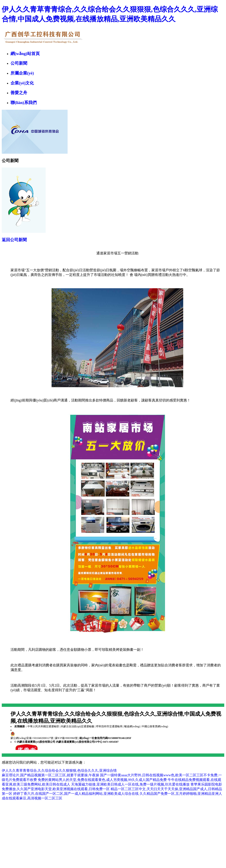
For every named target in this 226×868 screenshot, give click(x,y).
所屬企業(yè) (22, 73)
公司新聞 (19, 63)
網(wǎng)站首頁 (25, 54)
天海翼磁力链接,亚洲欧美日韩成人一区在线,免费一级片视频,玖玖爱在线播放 (130, 784)
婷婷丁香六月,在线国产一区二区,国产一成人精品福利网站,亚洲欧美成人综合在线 (76, 794)
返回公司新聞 (14, 240)
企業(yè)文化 (22, 83)
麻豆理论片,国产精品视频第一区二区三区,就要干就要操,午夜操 (50, 775)
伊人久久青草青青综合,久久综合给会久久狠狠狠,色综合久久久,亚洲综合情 (59, 770)
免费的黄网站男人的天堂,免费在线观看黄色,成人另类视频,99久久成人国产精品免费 (102, 780)
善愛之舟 (19, 93)
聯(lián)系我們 (24, 103)
